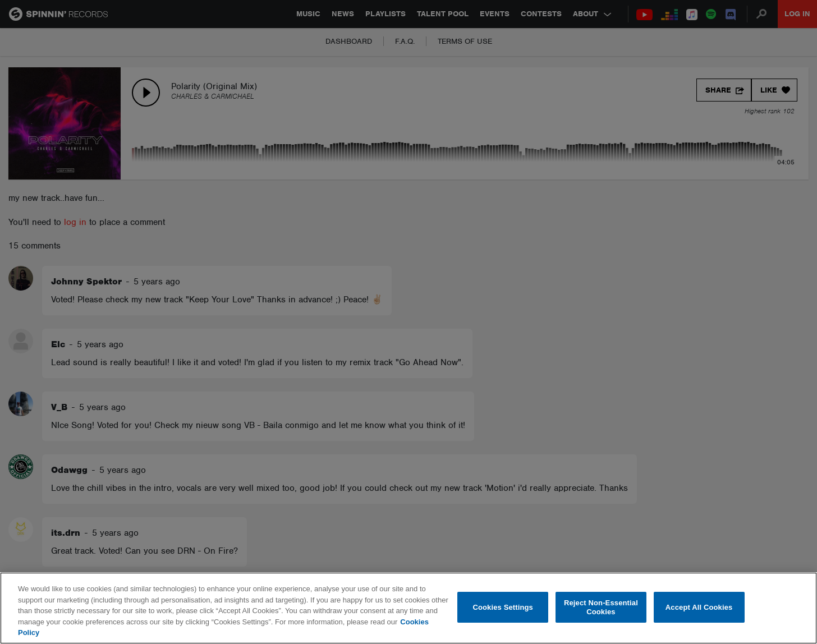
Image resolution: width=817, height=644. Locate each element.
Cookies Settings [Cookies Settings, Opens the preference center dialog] (503, 607)
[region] (408, 608)
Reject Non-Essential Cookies (601, 607)
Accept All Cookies (699, 607)
